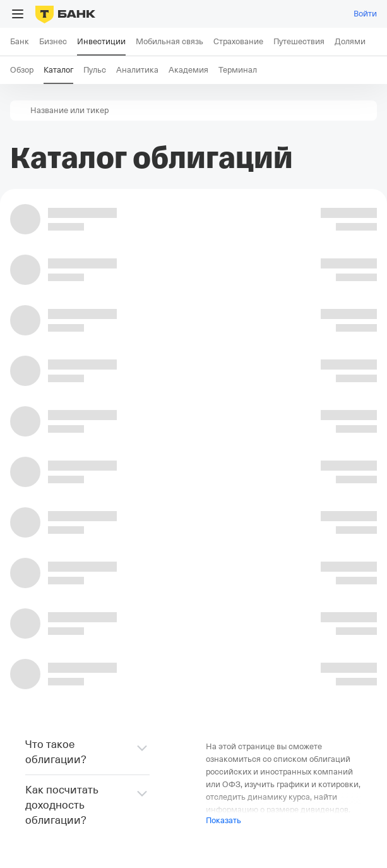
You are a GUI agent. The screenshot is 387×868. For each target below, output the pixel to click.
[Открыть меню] (18, 14)
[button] (20, 111)
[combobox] (202, 111)
